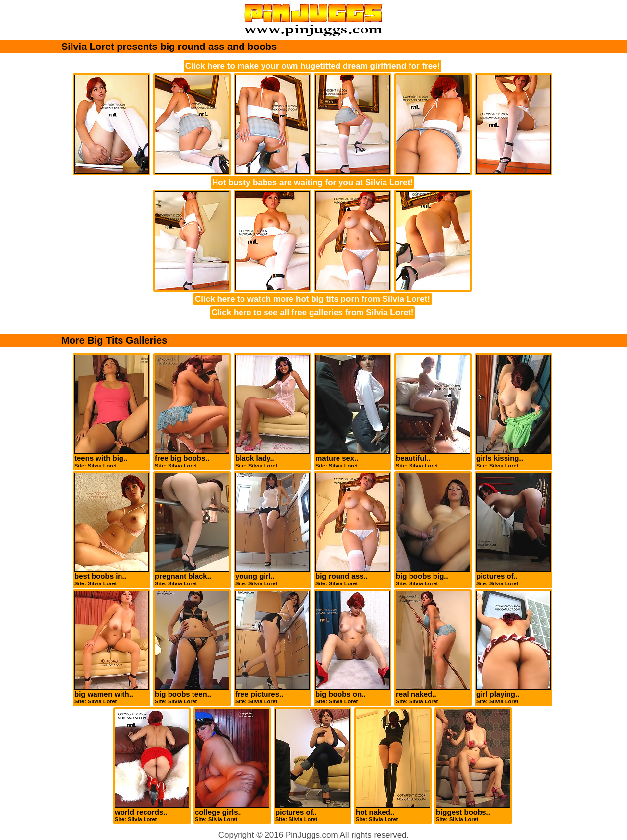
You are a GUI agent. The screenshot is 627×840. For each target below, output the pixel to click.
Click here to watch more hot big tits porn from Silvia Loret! (313, 299)
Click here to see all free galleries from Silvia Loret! (313, 313)
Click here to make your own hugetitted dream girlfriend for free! (313, 66)
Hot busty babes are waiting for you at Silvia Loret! (313, 182)
